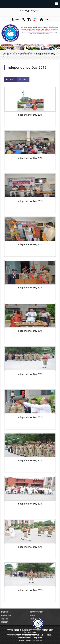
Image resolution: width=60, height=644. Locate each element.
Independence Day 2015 (27, 67)
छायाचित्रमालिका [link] (26, 54)
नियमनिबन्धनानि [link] (37, 612)
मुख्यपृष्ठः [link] (6, 54)
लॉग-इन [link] (17, 19)
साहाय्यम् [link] (5, 622)
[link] (23, 19)
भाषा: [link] (47, 19)
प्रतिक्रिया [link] (5, 612)
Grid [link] (15, 79)
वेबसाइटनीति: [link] (7, 615)
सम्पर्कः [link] (33, 615)
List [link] (25, 79)
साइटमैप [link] (5, 619)
